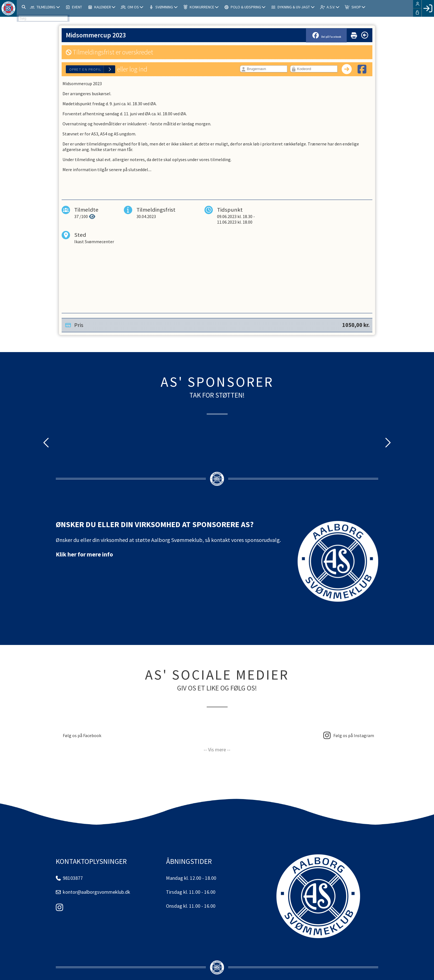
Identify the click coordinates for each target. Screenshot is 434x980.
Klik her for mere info (84, 554)
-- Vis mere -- (217, 750)
